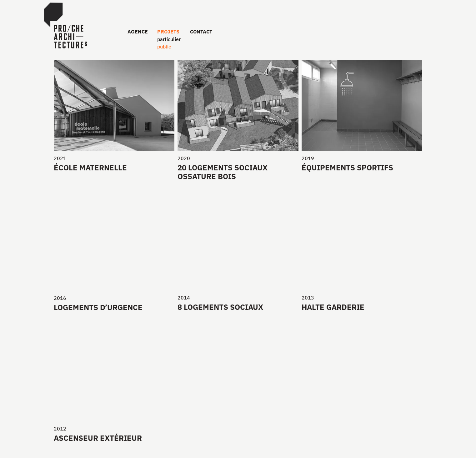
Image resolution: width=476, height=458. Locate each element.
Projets (168, 32)
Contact (201, 32)
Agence (138, 32)
